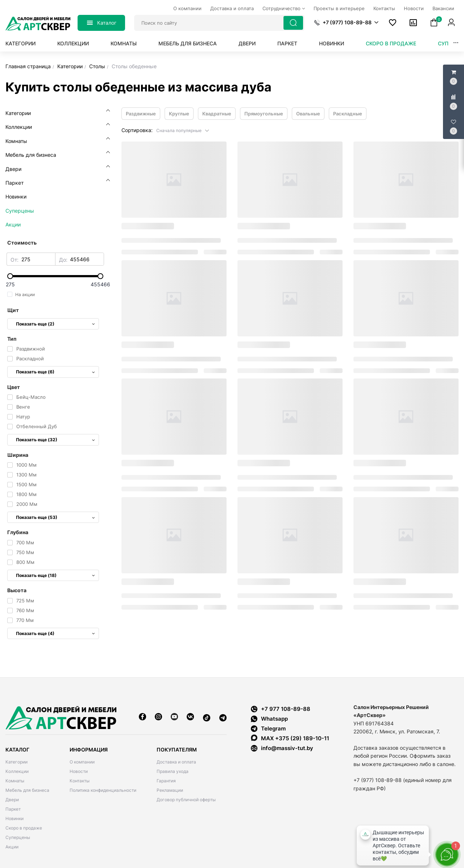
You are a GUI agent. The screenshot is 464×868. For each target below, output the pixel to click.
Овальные (308, 114)
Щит (13, 310)
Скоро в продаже (391, 43)
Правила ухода (173, 771)
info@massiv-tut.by (287, 748)
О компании (82, 762)
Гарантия (166, 781)
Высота (17, 590)
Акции (12, 847)
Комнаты (124, 43)
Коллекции (73, 43)
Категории (20, 43)
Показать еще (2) (55, 324)
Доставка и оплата (176, 762)
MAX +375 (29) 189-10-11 (290, 738)
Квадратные (217, 114)
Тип (12, 339)
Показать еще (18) (55, 575)
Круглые (179, 114)
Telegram (268, 728)
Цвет (14, 387)
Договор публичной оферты (186, 800)
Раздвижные (141, 114)
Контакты (80, 781)
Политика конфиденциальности (103, 790)
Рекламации (170, 790)
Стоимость (22, 243)
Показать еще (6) (55, 372)
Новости (79, 771)
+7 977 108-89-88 (281, 709)
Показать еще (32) (55, 440)
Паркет (287, 43)
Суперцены (18, 837)
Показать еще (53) (55, 517)
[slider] (55, 276)
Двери (247, 43)
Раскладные (348, 114)
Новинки (332, 43)
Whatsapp (269, 719)
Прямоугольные (264, 114)
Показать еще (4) (55, 633)
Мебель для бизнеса (188, 43)
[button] (346, 22)
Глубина (18, 532)
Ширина (18, 455)
